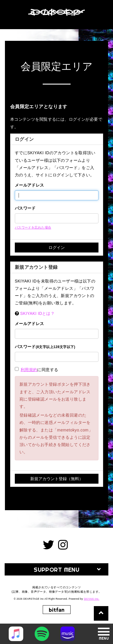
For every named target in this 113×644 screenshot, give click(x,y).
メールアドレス (29, 185)
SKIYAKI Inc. (92, 599)
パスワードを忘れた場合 (33, 227)
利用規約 (29, 370)
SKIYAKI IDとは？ (38, 313)
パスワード (25, 208)
